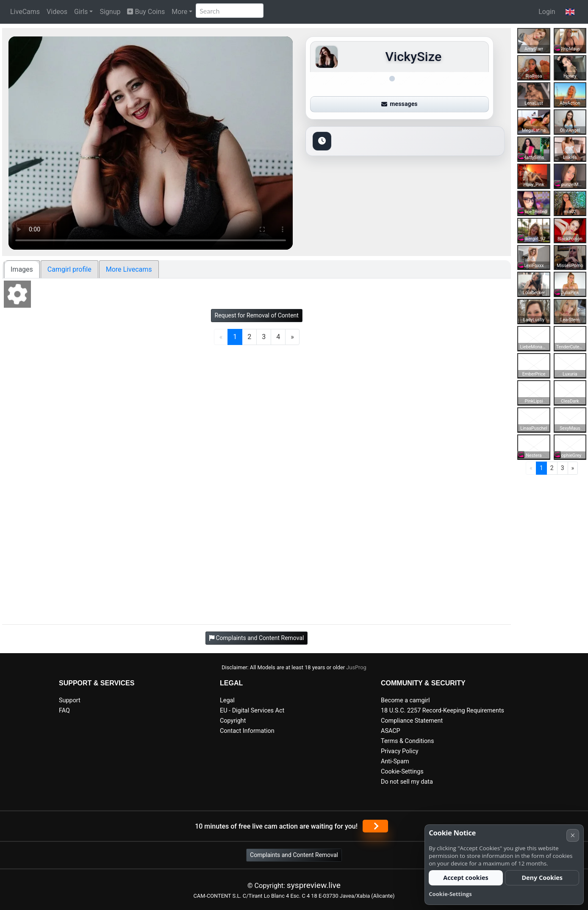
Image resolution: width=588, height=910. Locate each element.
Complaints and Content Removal (294, 855)
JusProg (356, 667)
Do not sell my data (407, 782)
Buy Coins (146, 12)
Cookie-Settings (402, 772)
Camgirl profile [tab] (69, 269)
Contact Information (247, 731)
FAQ (64, 711)
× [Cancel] (573, 835)
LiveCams (25, 12)
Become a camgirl (405, 700)
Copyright (233, 721)
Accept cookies (466, 878)
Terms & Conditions (407, 741)
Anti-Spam (395, 761)
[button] (570, 12)
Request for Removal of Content (257, 315)
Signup (110, 12)
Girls (81, 12)
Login (547, 12)
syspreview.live (314, 885)
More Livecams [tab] (129, 269)
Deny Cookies (542, 878)
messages (399, 104)
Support (70, 700)
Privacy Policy (400, 751)
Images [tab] (22, 269)
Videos (57, 12)
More (179, 12)
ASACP (391, 731)
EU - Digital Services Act (252, 711)
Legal (227, 700)
